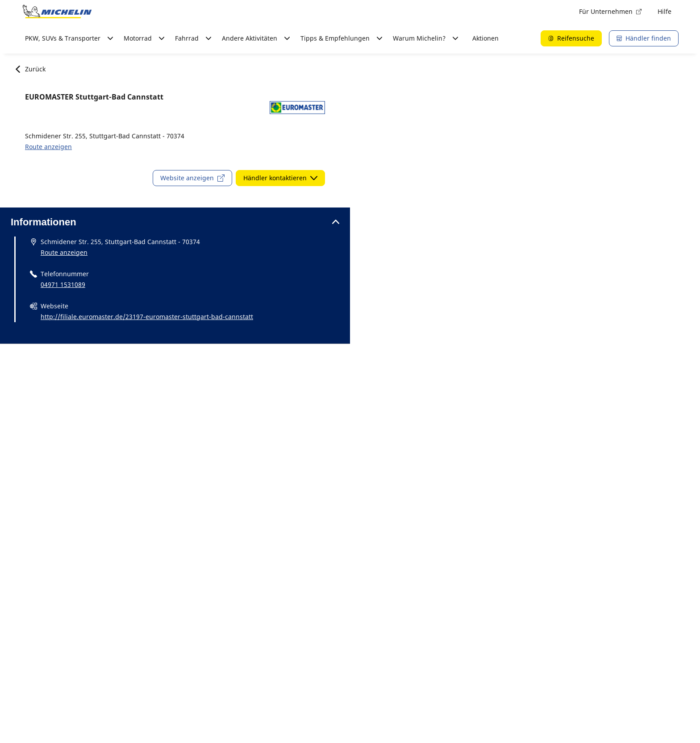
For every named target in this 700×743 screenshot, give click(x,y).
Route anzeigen (48, 147)
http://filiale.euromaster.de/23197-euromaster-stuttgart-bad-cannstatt (147, 317)
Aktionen (485, 38)
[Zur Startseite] (57, 12)
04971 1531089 (63, 284)
